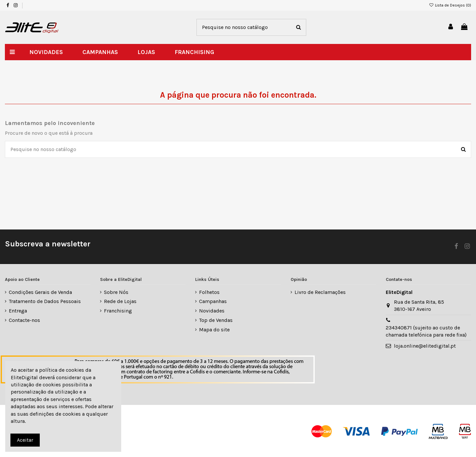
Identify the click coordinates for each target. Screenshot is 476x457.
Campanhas (213, 301)
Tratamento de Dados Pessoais (45, 301)
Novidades (212, 311)
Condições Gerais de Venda (40, 292)
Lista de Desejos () (450, 5)
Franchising (118, 311)
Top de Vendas (216, 320)
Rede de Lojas (120, 301)
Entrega (18, 311)
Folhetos (209, 292)
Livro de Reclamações (320, 292)
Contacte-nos (24, 320)
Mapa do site (214, 330)
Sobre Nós (116, 292)
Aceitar (25, 440)
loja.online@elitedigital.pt (425, 346)
